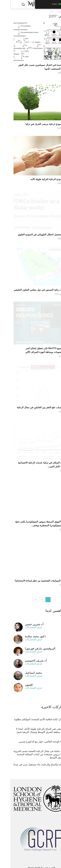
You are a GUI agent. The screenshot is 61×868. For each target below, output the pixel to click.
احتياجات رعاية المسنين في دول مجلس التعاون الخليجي (31, 290)
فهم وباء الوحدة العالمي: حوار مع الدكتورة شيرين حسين (33, 740)
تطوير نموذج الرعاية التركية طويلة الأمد (39, 179)
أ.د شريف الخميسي (25, 657)
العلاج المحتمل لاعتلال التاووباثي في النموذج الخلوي (33, 235)
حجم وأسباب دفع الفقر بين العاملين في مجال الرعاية (32, 404)
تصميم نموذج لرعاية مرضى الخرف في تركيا (37, 124)
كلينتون (18, 682)
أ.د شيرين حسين (24, 621)
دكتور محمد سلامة (25, 633)
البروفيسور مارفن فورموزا (30, 645)
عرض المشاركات (23, 624)
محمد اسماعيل (23, 669)
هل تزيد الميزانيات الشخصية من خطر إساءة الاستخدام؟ (31, 578)
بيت (57, 12)
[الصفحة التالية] (25, 596)
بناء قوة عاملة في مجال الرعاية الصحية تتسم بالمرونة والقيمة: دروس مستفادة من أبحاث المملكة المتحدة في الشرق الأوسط (30, 751)
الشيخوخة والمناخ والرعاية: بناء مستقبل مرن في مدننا (30, 761)
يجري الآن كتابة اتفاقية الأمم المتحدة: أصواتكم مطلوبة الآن (31, 718)
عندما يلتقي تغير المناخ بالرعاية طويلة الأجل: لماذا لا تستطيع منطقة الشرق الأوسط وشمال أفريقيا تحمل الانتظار (32, 729)
